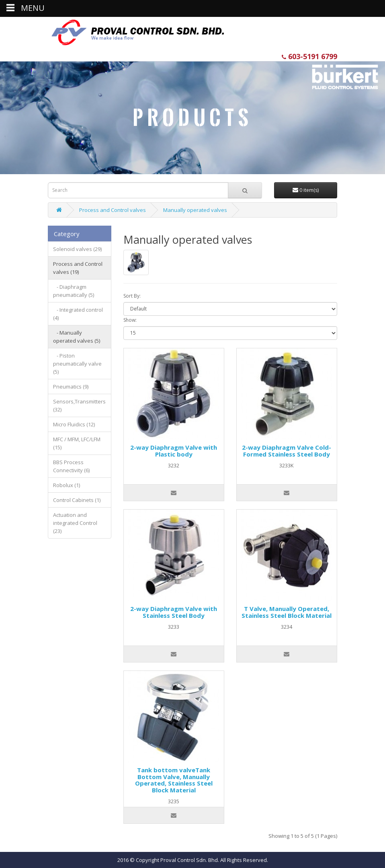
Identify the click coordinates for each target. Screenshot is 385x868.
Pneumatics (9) (71, 387)
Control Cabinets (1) (77, 500)
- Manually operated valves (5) (77, 337)
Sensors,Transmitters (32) (79, 405)
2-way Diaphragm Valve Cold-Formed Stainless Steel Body (287, 451)
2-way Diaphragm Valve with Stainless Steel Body (174, 612)
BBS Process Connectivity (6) (71, 466)
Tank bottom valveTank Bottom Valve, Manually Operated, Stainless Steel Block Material (174, 780)
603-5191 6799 (309, 56)
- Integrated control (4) (78, 314)
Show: (130, 320)
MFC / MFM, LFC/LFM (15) (77, 443)
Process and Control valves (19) (78, 268)
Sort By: (132, 296)
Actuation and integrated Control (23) (75, 523)
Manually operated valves (195, 210)
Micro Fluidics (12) (74, 424)
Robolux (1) (67, 485)
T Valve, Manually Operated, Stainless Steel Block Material (287, 612)
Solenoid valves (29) (77, 249)
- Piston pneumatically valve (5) (77, 364)
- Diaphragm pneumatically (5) (74, 291)
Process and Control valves (113, 210)
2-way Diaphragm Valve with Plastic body (174, 451)
